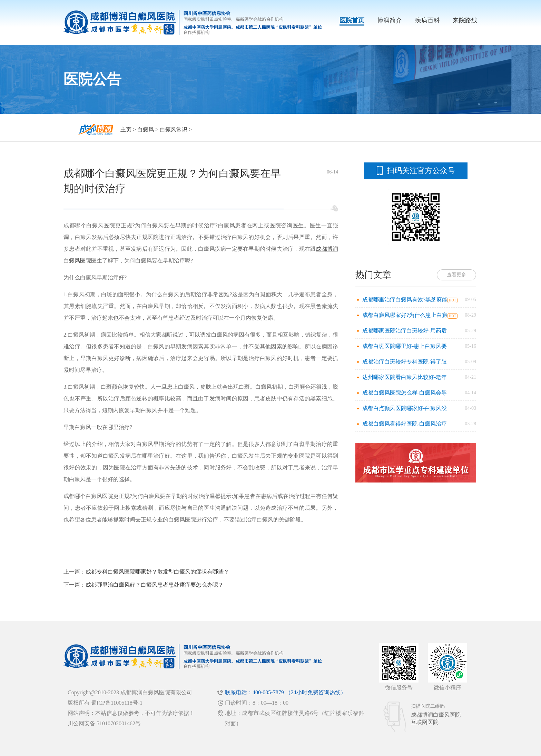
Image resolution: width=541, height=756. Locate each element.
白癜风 (146, 130)
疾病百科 (427, 20)
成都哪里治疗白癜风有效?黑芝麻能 (405, 300)
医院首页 (352, 20)
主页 (126, 130)
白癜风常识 (174, 130)
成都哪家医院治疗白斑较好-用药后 (405, 331)
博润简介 (390, 20)
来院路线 (465, 20)
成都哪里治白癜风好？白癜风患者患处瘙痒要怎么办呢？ (155, 585)
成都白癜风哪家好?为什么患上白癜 (405, 315)
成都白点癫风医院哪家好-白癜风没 (405, 408)
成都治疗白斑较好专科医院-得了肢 (405, 362)
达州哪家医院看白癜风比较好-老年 (405, 377)
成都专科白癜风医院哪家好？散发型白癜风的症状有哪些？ (157, 572)
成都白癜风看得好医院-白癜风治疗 (405, 424)
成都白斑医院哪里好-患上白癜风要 (405, 346)
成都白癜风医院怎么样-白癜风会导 (405, 393)
